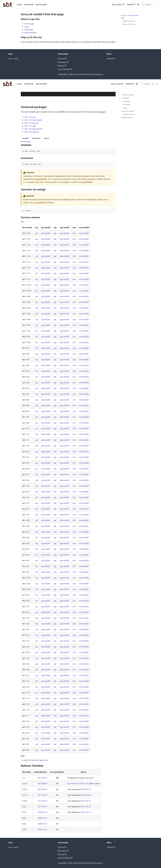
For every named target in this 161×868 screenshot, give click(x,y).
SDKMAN (89, 182)
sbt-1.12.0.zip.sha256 (33, 120)
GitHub (131, 4)
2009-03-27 (42, 824)
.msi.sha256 (84, 233)
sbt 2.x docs (118, 4)
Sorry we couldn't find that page (130, 17)
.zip (36, 233)
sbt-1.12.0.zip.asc (32, 123)
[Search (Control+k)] (150, 84)
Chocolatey (127, 105)
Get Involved (41, 4)
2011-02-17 (42, 807)
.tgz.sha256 (64, 233)
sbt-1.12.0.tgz (30, 126)
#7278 (49, 203)
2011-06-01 (86, 807)
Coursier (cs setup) (127, 111)
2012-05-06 (86, 795)
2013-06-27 (86, 789)
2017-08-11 (42, 778)
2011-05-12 (86, 812)
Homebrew (127, 101)
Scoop (125, 108)
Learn (19, 4)
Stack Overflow (65, 69)
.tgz (55, 233)
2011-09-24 (42, 795)
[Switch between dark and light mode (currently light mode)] (137, 84)
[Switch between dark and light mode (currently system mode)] (138, 4)
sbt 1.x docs (13, 59)
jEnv (67, 182)
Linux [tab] (46, 138)
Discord (62, 59)
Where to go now (129, 21)
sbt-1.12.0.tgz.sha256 (33, 129)
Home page (29, 24)
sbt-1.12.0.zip (30, 117)
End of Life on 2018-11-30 (78, 784)
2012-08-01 (42, 789)
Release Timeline (127, 118)
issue (81, 42)
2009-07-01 (42, 818)
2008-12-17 (42, 830)
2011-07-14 (86, 801)
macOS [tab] (26, 138)
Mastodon (63, 62)
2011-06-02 (42, 801)
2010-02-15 (42, 812)
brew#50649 (41, 179)
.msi (74, 233)
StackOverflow (30, 33)
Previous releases (129, 114)
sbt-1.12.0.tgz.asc (32, 132)
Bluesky (62, 66)
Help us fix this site (129, 24)
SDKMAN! (126, 98)
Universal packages (128, 95)
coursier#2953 (39, 203)
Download (29, 4)
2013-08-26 (42, 784)
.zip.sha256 (46, 233)
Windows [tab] (36, 138)
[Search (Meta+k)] (150, 4)
